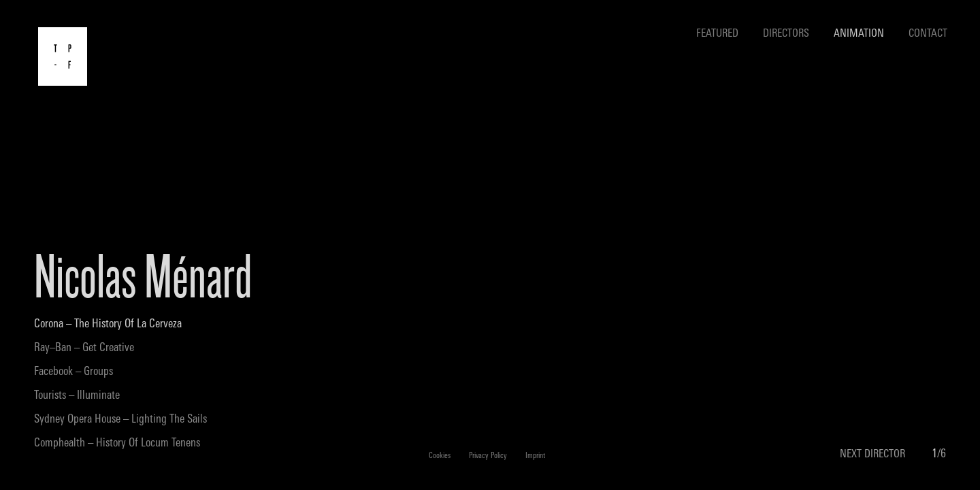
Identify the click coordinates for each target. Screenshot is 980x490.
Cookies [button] (440, 456)
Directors (786, 34)
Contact (928, 34)
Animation (859, 34)
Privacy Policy (488, 456)
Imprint (535, 456)
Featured (717, 34)
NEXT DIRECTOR (872, 455)
